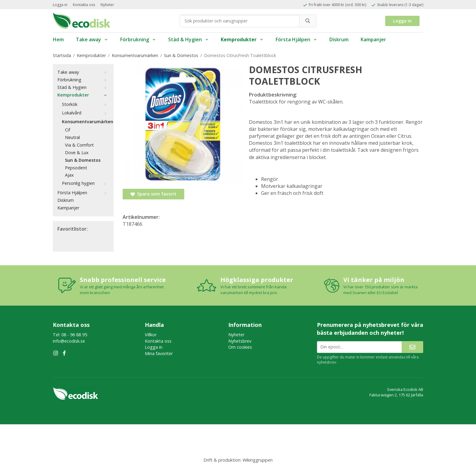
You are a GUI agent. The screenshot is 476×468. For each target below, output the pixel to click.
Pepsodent (76, 168)
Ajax (69, 175)
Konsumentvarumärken (85, 122)
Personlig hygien (85, 183)
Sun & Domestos (83, 160)
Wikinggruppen (258, 460)
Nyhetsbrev (240, 341)
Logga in (60, 5)
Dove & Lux (77, 153)
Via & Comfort (79, 145)
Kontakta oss (84, 5)
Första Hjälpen (296, 39)
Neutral (72, 137)
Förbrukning (138, 39)
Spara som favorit (153, 194)
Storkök (85, 104)
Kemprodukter (242, 39)
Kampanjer (373, 39)
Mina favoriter (159, 353)
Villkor (151, 335)
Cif (68, 130)
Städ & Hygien (189, 39)
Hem (58, 39)
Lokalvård (85, 113)
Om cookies (240, 347)
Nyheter (107, 5)
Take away (92, 39)
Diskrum (339, 39)
